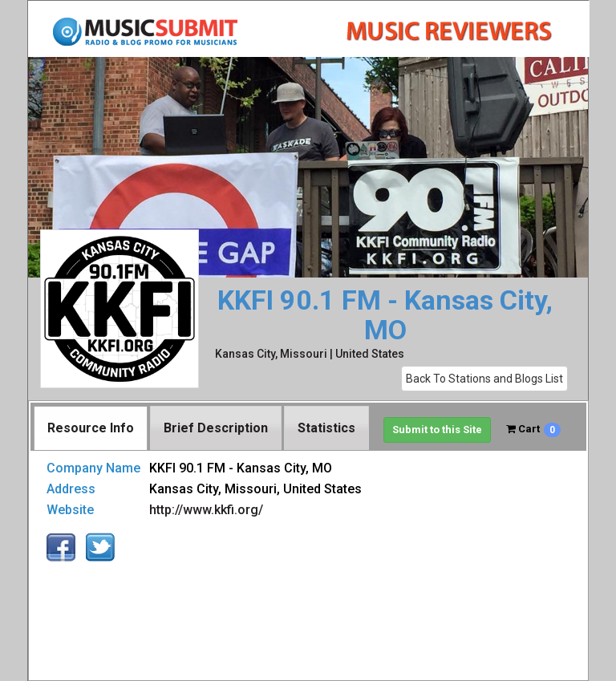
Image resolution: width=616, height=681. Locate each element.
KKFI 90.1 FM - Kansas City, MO (385, 316)
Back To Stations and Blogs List (484, 379)
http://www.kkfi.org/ (206, 510)
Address (71, 489)
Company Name (93, 468)
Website (70, 510)
